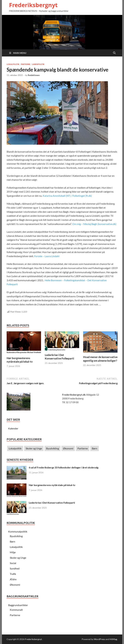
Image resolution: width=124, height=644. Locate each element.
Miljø (13, 552)
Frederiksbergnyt (33, 5)
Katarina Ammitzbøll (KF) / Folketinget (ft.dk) (67, 196)
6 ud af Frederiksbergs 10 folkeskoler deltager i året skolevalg (64, 467)
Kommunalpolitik (18, 531)
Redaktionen (34, 75)
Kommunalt (16, 610)
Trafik (13, 574)
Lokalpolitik (13, 64)
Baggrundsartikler (18, 605)
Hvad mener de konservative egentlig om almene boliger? (100, 359)
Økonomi (68, 448)
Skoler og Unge (34, 448)
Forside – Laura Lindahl (47, 256)
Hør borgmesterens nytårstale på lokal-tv (20, 360)
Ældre (13, 579)
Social (13, 563)
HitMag (113, 639)
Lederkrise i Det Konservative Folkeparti (59, 357)
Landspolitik (38, 64)
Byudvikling (52, 448)
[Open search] (114, 53)
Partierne (26, 64)
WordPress (99, 639)
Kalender (13, 428)
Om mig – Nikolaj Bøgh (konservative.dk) (94, 224)
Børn (95, 448)
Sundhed (15, 568)
